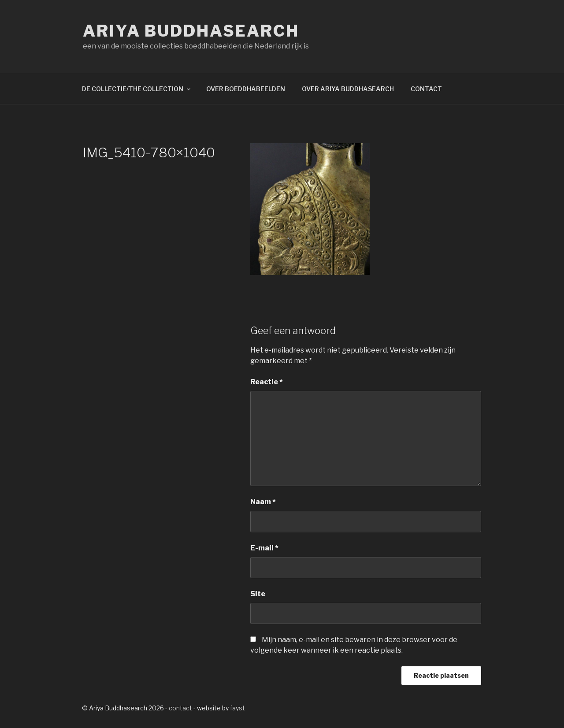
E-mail (264, 548)
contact (180, 708)
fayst (237, 708)
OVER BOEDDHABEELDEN (246, 89)
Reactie (267, 382)
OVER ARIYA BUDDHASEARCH (348, 89)
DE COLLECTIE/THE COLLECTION (137, 89)
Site (258, 594)
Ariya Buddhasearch (191, 31)
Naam (263, 502)
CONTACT (426, 89)
